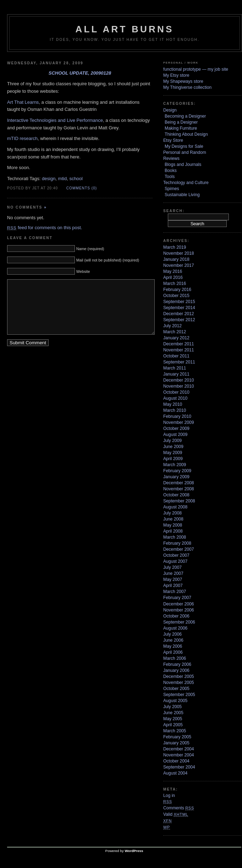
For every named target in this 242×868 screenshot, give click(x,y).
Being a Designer (181, 122)
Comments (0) (82, 188)
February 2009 (177, 471)
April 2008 (173, 531)
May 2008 (173, 525)
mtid (63, 179)
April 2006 (173, 652)
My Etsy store (176, 75)
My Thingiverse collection (187, 87)
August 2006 (175, 628)
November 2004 (179, 755)
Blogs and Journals (183, 165)
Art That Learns (23, 102)
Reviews (171, 158)
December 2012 (179, 314)
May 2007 (173, 579)
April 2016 (173, 277)
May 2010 (173, 404)
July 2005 (172, 707)
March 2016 (175, 284)
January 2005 (176, 743)
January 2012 (176, 338)
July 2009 (172, 441)
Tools (170, 177)
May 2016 (173, 271)
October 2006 (176, 616)
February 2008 (177, 543)
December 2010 (179, 380)
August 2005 (175, 701)
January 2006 (176, 670)
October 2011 (176, 356)
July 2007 (172, 567)
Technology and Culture (186, 183)
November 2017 (179, 265)
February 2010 (177, 416)
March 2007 (175, 592)
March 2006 (175, 658)
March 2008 (175, 537)
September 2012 (179, 320)
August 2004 (175, 773)
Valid (176, 814)
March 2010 (175, 410)
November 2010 (179, 386)
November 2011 (179, 350)
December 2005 (179, 676)
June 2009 (173, 447)
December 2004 (179, 749)
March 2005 (175, 731)
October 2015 (176, 296)
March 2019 (175, 247)
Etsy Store (173, 140)
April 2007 (173, 586)
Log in (169, 796)
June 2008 (173, 519)
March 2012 (175, 332)
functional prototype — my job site (196, 69)
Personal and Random (185, 152)
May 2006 (173, 646)
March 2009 (175, 465)
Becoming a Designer (185, 116)
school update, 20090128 (80, 73)
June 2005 (173, 713)
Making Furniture (181, 128)
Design (170, 110)
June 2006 (173, 640)
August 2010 (175, 398)
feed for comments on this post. (45, 228)
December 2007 (179, 549)
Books (171, 171)
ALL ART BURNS (124, 29)
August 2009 (175, 435)
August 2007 (175, 561)
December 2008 (179, 483)
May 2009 (173, 453)
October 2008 (176, 495)
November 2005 (179, 683)
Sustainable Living (182, 195)
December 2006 (179, 604)
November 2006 (179, 610)
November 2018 (179, 253)
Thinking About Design (186, 134)
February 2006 (177, 664)
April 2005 (173, 725)
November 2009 (179, 422)
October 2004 (176, 761)
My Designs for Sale (184, 146)
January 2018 (176, 259)
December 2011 (179, 344)
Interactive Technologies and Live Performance (55, 120)
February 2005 (177, 737)
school (76, 179)
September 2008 (179, 501)
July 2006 (172, 634)
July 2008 (172, 513)
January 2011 (176, 374)
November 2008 (179, 489)
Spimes (172, 189)
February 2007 (177, 598)
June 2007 (173, 573)
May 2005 (173, 719)
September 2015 (179, 302)
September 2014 (179, 308)
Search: (174, 211)
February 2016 (177, 290)
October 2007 (176, 555)
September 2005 (179, 695)
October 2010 (176, 392)
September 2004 (179, 767)
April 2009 (173, 459)
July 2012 (172, 326)
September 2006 (179, 622)
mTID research (22, 138)
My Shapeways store (183, 81)
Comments (179, 808)
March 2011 (175, 368)
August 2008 (175, 507)
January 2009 (176, 477)
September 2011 (179, 362)
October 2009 (176, 428)
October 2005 (176, 689)
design (49, 179)
